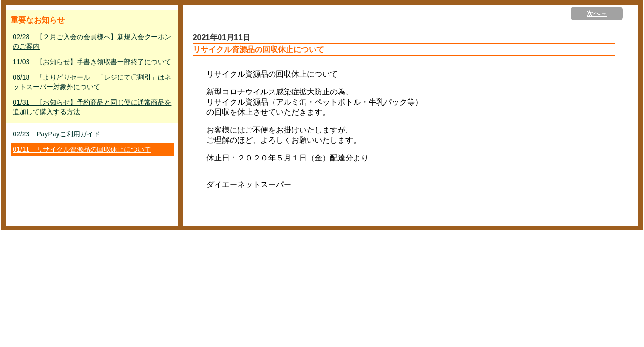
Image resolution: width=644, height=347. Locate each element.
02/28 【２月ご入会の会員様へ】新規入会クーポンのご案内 (92, 41)
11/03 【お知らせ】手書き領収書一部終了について (92, 62)
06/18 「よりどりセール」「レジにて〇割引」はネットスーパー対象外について (92, 82)
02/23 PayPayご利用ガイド (56, 134)
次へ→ (597, 13)
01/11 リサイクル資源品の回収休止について (82, 149)
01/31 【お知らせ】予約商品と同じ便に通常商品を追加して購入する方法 (92, 107)
